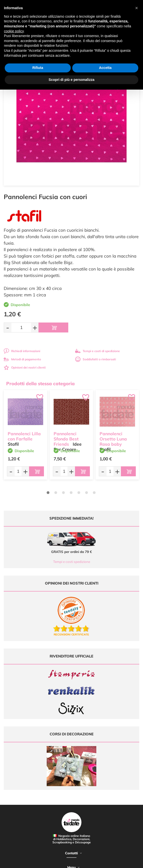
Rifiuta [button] (38, 68)
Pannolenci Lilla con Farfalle (24, 436)
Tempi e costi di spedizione (98, 351)
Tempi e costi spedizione (72, 562)
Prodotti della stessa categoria (40, 383)
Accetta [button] (105, 68)
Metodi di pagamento (22, 359)
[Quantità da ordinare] (21, 327)
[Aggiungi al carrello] (53, 327)
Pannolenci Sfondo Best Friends (66, 439)
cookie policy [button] (14, 31)
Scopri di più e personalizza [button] (71, 80)
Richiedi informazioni (22, 351)
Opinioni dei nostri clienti (25, 367)
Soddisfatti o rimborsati (96, 359)
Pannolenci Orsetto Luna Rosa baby (113, 439)
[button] (137, 8)
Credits (84, 861)
